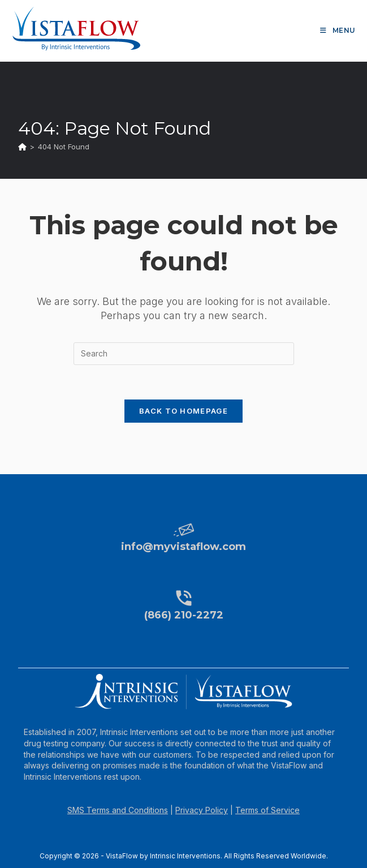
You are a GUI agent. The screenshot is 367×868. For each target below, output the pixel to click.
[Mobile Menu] (338, 30)
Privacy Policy (202, 810)
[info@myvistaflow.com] (184, 530)
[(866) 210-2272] (184, 598)
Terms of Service (267, 810)
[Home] (22, 147)
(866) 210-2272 (184, 615)
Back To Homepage (183, 411)
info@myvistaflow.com (183, 547)
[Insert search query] (184, 354)
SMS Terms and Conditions (118, 810)
